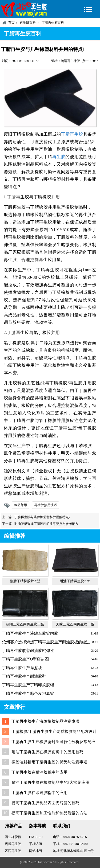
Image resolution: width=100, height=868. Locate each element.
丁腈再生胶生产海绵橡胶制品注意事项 (45, 721)
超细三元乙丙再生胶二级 (25, 624)
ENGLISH (36, 837)
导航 (84, 9)
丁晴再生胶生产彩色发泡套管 (28, 693)
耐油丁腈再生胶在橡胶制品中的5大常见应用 (51, 782)
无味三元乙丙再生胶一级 (75, 624)
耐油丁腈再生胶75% (75, 581)
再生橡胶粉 (13, 837)
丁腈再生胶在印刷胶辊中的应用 (39, 793)
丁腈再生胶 (72, 134)
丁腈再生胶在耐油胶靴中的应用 (39, 772)
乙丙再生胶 (13, 851)
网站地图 (35, 851)
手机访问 (35, 844)
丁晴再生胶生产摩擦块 (22, 668)
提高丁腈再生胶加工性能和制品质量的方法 (49, 813)
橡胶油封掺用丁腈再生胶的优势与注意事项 (49, 762)
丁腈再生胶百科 (53, 23)
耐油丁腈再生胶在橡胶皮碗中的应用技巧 (47, 752)
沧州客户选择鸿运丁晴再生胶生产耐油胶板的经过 (46, 642)
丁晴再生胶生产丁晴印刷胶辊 (28, 685)
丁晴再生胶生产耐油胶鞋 (24, 676)
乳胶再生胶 (13, 844)
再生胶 (59, 157)
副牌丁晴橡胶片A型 (25, 581)
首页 (11, 23)
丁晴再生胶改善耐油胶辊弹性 (28, 651)
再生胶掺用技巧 (46, 505)
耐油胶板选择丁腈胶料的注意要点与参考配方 (46, 524)
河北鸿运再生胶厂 (24, 9)
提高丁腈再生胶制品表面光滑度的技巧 (45, 803)
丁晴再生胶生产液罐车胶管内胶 (30, 633)
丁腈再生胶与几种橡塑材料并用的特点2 (42, 517)
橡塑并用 (21, 505)
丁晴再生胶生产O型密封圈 (26, 659)
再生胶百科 (28, 23)
